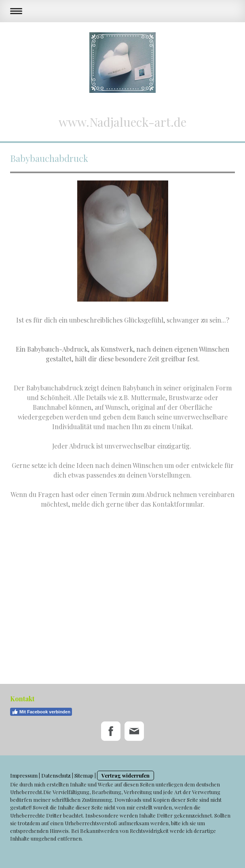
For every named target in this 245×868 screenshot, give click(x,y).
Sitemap (84, 775)
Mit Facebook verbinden (41, 712)
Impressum (24, 775)
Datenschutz (56, 775)
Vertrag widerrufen (126, 775)
